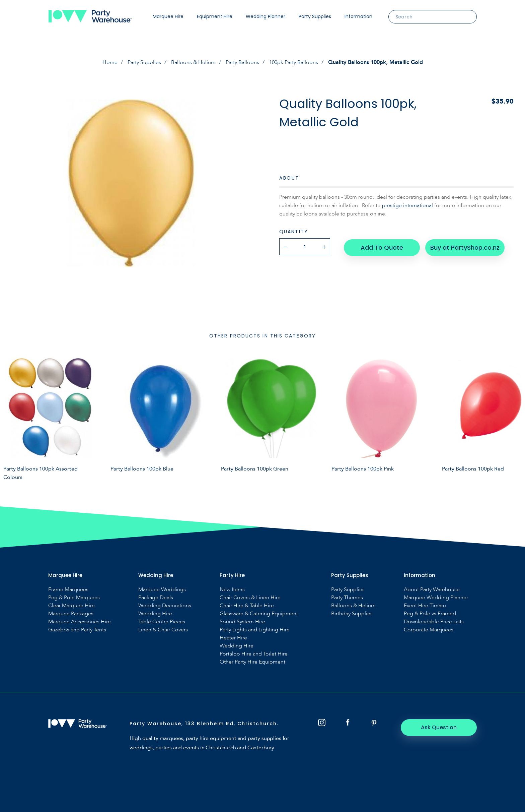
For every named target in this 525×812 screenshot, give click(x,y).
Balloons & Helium (193, 62)
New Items (232, 590)
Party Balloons (242, 62)
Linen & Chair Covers (163, 630)
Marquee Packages (71, 614)
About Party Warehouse (432, 590)
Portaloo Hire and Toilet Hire (254, 654)
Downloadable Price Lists (434, 622)
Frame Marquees (68, 590)
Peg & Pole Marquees (74, 598)
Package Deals (156, 598)
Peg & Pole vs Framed (430, 614)
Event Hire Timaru (425, 606)
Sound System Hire (242, 622)
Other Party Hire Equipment (252, 662)
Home (110, 62)
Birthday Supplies (352, 614)
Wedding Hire (155, 614)
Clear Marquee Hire (71, 606)
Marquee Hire (168, 16)
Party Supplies (315, 16)
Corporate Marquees (429, 630)
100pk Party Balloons (294, 62)
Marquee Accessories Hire (80, 622)
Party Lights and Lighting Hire (255, 630)
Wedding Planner (266, 16)
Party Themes (347, 598)
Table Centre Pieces (162, 622)
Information (358, 16)
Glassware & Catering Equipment (259, 614)
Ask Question (440, 727)
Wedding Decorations (165, 606)
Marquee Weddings (162, 590)
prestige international (407, 205)
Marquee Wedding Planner (436, 598)
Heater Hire (233, 638)
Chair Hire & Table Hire (247, 606)
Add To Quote (382, 246)
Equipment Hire (215, 16)
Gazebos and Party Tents (77, 630)
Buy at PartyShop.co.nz (464, 246)
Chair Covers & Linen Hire (250, 598)
